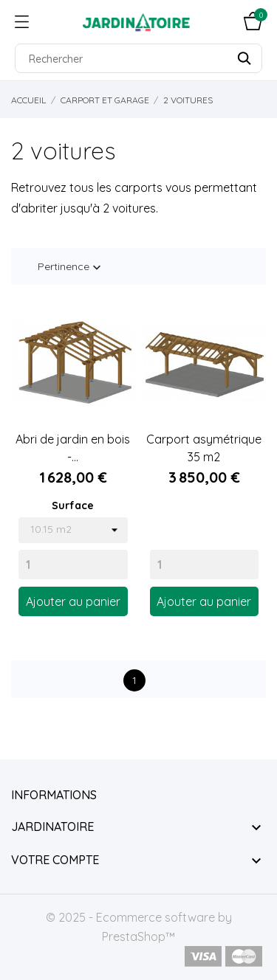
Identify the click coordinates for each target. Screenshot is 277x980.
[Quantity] (73, 565)
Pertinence (71, 268)
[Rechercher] (138, 58)
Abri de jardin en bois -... (73, 448)
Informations (54, 795)
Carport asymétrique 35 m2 (204, 448)
